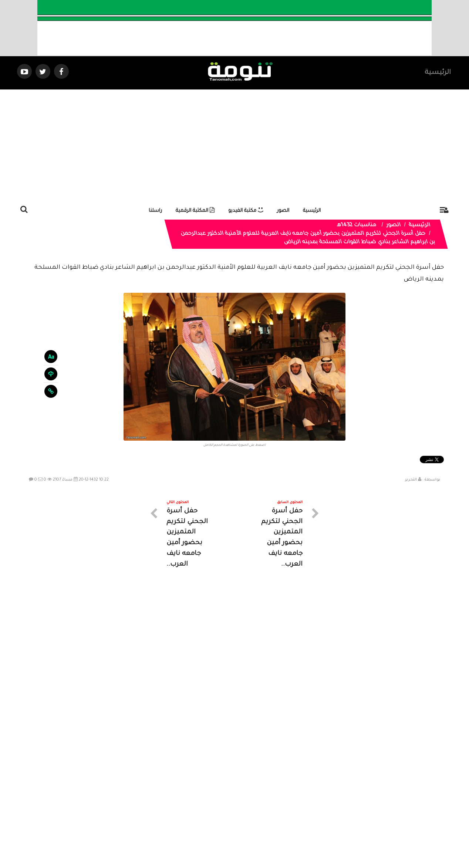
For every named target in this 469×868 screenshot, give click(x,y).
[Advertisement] (234, 145)
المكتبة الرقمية (195, 211)
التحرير (411, 480)
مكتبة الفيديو (246, 211)
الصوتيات (223, 802)
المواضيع (282, 802)
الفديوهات (253, 802)
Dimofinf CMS (241, 838)
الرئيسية (438, 73)
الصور (283, 211)
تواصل (198, 802)
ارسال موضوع (166, 802)
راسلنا (155, 211)
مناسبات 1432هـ (357, 226)
